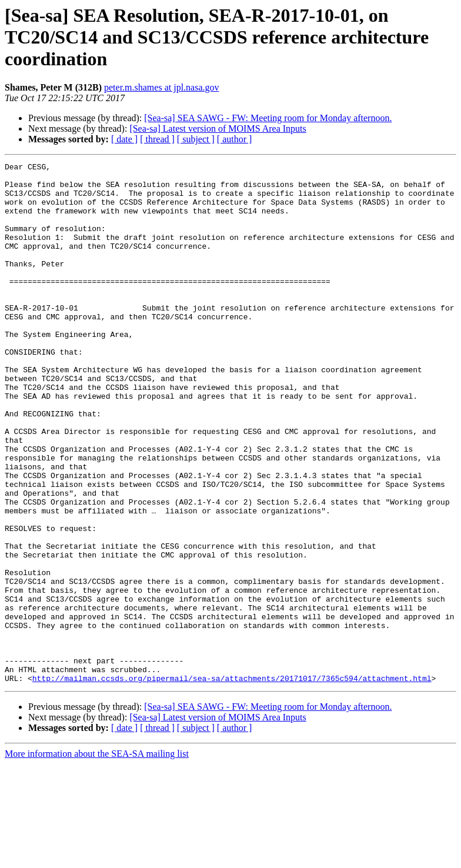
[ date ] (124, 139)
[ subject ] (196, 139)
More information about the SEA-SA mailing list (97, 858)
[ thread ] (157, 139)
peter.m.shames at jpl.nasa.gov (162, 87)
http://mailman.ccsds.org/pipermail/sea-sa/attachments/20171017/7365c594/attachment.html (232, 782)
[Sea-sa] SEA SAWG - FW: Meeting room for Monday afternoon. (268, 118)
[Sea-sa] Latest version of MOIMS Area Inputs (218, 128)
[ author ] (235, 139)
